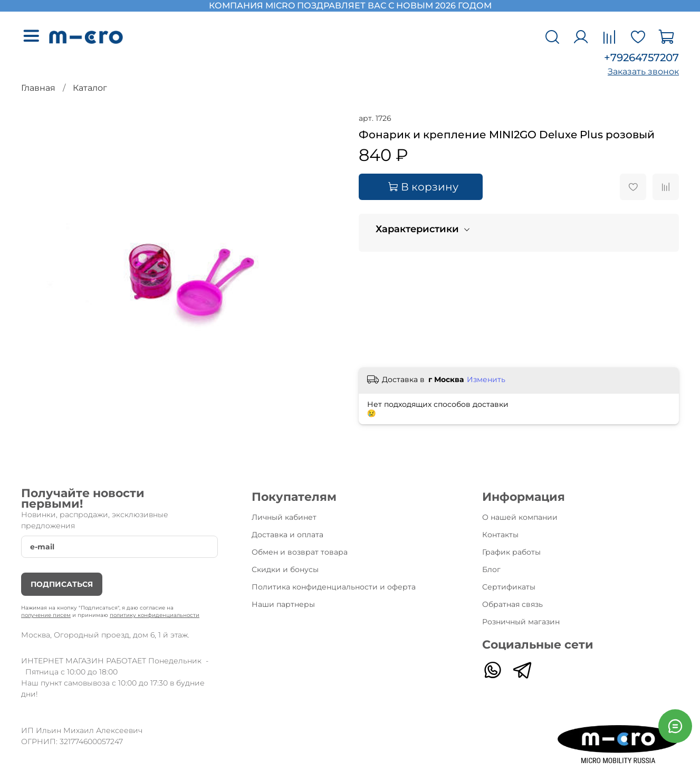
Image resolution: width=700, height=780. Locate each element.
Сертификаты (509, 587)
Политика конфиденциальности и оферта (334, 587)
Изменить (486, 379)
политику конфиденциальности (155, 615)
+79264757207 (641, 58)
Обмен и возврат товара (300, 552)
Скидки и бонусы (285, 569)
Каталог (90, 88)
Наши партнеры (283, 604)
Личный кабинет (284, 517)
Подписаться (62, 584)
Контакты (500, 535)
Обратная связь (512, 604)
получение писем (46, 615)
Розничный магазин (521, 622)
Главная (38, 88)
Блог (491, 569)
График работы (511, 552)
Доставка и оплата (287, 535)
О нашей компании (520, 517)
